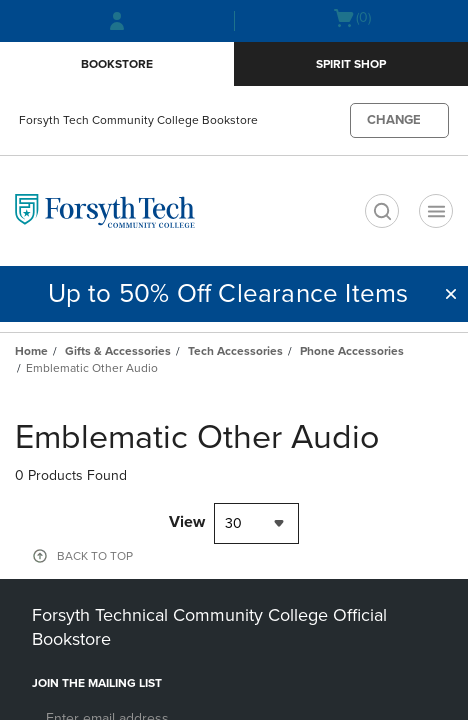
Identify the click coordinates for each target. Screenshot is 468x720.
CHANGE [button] (394, 120)
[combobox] (256, 523)
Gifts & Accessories (118, 351)
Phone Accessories (352, 351)
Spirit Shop (351, 64)
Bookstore (117, 64)
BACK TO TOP (95, 556)
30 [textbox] (233, 523)
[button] (451, 294)
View (187, 522)
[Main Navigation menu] (436, 211)
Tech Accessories (235, 351)
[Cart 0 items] (351, 18)
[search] (382, 211)
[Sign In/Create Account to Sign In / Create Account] (117, 21)
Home (31, 351)
